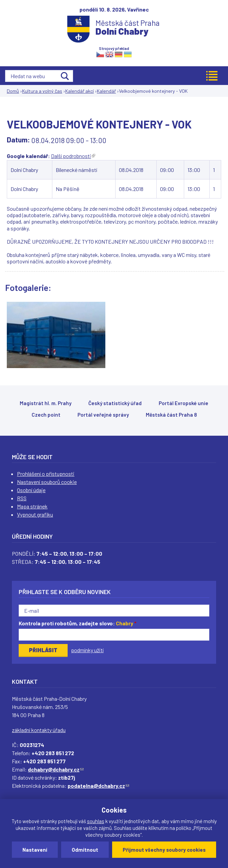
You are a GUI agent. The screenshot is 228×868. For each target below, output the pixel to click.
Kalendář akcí (80, 91)
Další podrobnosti (73, 156)
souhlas (96, 821)
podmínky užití (87, 650)
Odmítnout (85, 850)
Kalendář (106, 91)
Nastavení (35, 850)
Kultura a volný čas (42, 91)
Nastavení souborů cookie (47, 482)
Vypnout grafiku (35, 514)
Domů (13, 91)
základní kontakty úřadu (39, 730)
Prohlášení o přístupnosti (46, 474)
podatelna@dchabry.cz (98, 786)
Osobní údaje (31, 490)
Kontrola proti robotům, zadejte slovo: (78, 623)
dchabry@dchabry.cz (56, 769)
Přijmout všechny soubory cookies (164, 850)
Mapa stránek (32, 506)
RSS (22, 498)
